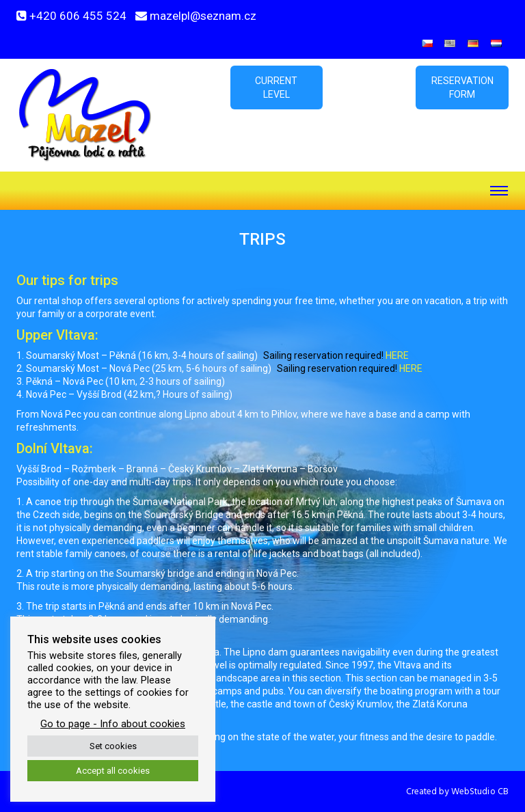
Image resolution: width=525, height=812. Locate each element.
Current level (276, 87)
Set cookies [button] (113, 746)
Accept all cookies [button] (113, 771)
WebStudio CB (480, 791)
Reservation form (462, 87)
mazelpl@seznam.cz (203, 16)
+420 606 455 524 (78, 16)
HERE (397, 355)
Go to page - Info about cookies (113, 724)
